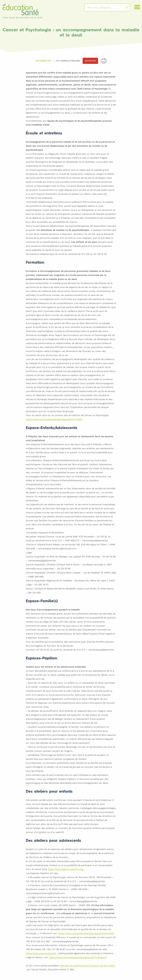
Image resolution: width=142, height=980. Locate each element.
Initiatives (90, 61)
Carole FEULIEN (70, 61)
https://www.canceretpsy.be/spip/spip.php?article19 (86, 933)
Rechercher (129, 7)
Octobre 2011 (43, 61)
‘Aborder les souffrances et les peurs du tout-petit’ (88, 966)
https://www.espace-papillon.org (65, 869)
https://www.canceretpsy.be (41, 954)
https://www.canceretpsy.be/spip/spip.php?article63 (54, 419)
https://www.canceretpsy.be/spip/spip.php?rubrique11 (78, 958)
